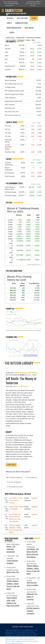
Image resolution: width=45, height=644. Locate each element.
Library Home (10, 37)
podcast (34, 498)
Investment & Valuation (33, 37)
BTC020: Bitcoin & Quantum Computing (33, 611)
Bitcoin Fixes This (13, 572)
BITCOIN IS (10, 18)
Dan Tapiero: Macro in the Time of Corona (16, 500)
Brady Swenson (21, 373)
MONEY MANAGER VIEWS (14, 28)
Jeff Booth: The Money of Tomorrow (32, 597)
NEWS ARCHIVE (29, 28)
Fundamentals (20, 37)
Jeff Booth (33, 373)
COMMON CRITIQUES (21, 23)
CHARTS (9, 23)
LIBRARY (34, 18)
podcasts (26, 386)
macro (18, 386)
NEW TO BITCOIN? (22, 18)
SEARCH (10, 32)
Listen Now (11, 465)
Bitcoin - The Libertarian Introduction (11, 549)
